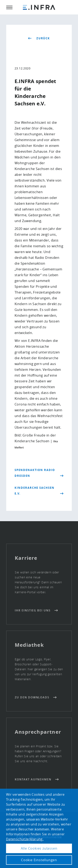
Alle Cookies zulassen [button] (39, 848)
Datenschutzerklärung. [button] (25, 839)
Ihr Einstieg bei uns (33, 612)
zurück (43, 38)
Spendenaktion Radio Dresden (35, 473)
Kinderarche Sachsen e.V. (35, 491)
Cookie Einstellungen (39, 860)
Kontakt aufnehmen (33, 781)
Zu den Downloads (32, 699)
